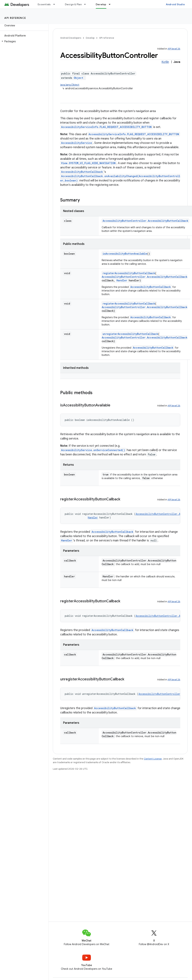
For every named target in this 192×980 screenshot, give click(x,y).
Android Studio (175, 4)
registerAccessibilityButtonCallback (129, 273)
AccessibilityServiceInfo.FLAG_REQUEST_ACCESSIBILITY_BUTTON (106, 127)
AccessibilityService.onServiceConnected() (93, 450)
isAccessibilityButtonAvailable (125, 254)
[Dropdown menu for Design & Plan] (87, 4)
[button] (24, 41)
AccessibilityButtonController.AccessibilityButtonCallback (145, 221)
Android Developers (71, 38)
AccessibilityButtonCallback (82, 172)
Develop (90, 38)
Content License (153, 759)
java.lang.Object (70, 85)
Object (78, 78)
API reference (15, 18)
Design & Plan (73, 4)
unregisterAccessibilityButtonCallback (130, 334)
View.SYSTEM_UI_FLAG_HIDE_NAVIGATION (88, 163)
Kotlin (165, 62)
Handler (122, 280)
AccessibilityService (77, 143)
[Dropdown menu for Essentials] (56, 4)
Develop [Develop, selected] (101, 4)
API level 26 (174, 49)
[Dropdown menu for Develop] (111, 4)
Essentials (44, 4)
